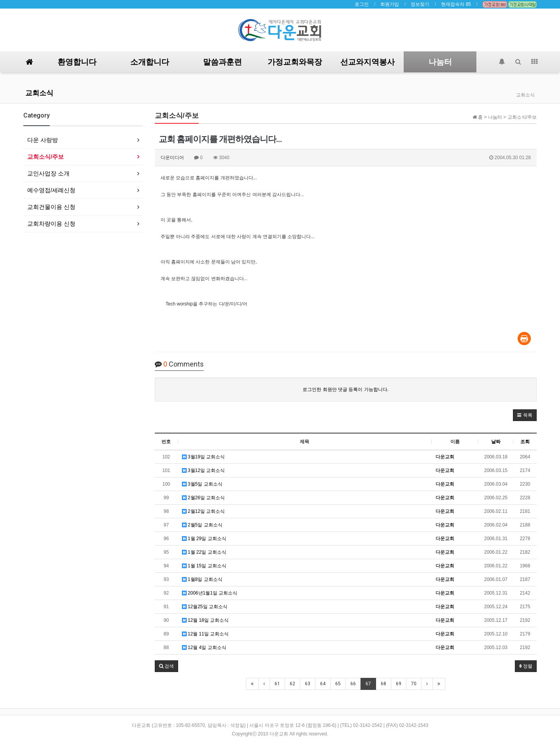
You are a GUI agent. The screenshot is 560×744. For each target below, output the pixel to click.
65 (338, 684)
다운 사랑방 (43, 140)
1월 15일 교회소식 (204, 566)
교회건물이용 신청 (51, 207)
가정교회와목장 (295, 62)
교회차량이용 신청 (51, 224)
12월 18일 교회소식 (206, 620)
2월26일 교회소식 (204, 498)
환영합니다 (77, 62)
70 (414, 684)
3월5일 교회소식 (202, 484)
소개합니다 (150, 62)
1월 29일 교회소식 (204, 539)
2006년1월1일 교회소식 (210, 593)
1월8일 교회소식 (202, 579)
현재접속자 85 (456, 4)
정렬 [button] (526, 666)
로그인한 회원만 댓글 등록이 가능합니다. (346, 390)
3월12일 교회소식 (204, 470)
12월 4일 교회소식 (204, 647)
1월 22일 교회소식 (204, 552)
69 (399, 684)
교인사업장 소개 (48, 173)
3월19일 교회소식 (204, 457)
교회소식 (39, 93)
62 (292, 684)
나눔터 (440, 62)
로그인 (362, 4)
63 (308, 684)
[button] (525, 415)
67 (368, 684)
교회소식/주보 (45, 157)
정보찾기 (420, 4)
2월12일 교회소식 (204, 511)
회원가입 (390, 4)
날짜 (496, 442)
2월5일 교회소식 (202, 525)
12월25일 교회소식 (205, 607)
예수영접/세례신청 (51, 190)
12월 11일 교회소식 (206, 634)
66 (353, 684)
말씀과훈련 (222, 62)
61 (277, 684)
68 (383, 684)
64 (323, 684)
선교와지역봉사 (367, 62)
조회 (525, 442)
